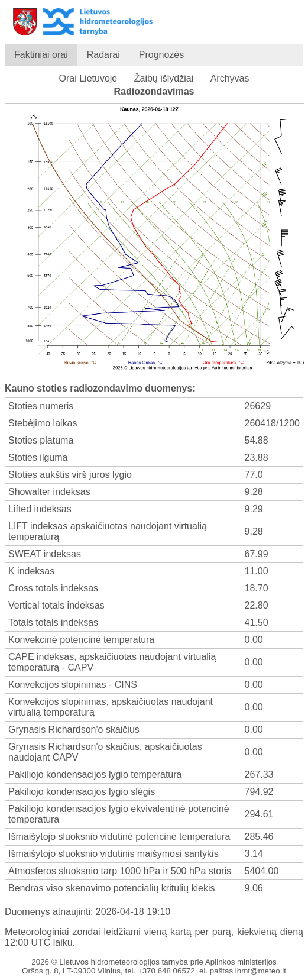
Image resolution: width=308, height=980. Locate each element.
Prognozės (162, 55)
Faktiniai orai (41, 55)
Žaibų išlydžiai (164, 78)
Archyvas (230, 78)
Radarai (103, 55)
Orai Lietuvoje (88, 78)
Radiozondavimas (154, 91)
